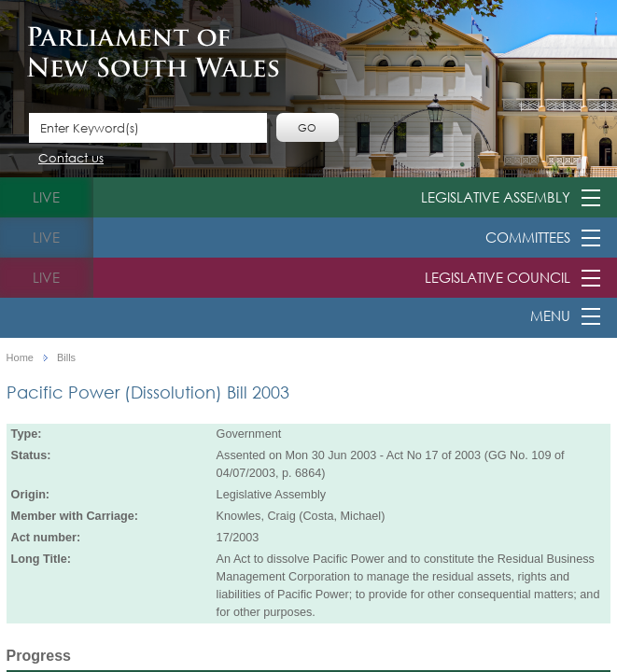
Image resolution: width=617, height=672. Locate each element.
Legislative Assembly (496, 197)
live (46, 197)
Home (20, 358)
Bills (66, 358)
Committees (528, 237)
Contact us (71, 159)
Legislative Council (498, 277)
